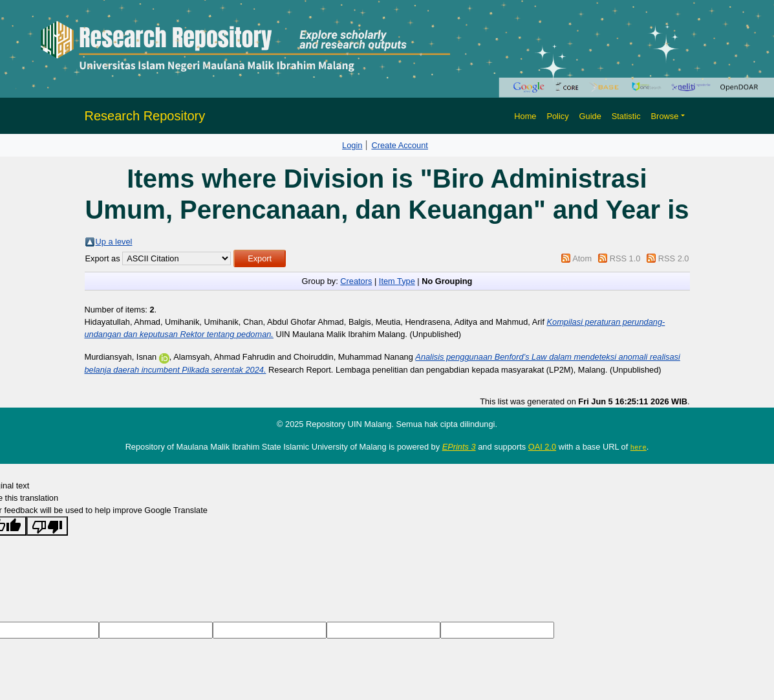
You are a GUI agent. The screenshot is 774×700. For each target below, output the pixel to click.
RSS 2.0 (674, 258)
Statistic (626, 116)
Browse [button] (665, 116)
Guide (590, 116)
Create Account (400, 145)
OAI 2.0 (542, 447)
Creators (356, 281)
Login (352, 145)
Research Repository (145, 116)
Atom (582, 258)
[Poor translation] (47, 526)
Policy (557, 116)
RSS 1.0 (625, 258)
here (639, 447)
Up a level (114, 242)
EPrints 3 (459, 447)
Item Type (397, 281)
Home (525, 116)
